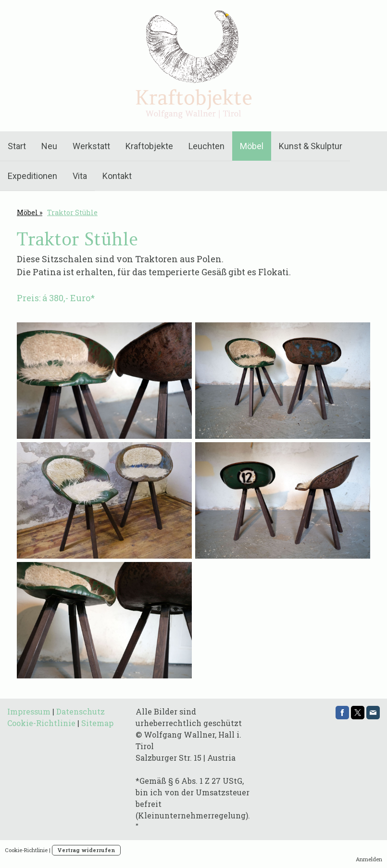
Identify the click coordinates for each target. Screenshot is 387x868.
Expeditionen (32, 176)
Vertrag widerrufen (86, 850)
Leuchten (206, 146)
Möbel (252, 146)
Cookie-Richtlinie (41, 723)
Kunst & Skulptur (311, 146)
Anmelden (369, 859)
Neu (49, 146)
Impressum (29, 711)
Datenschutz (81, 711)
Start (17, 146)
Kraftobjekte (149, 146)
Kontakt (117, 176)
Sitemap (97, 723)
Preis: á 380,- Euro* (57, 298)
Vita (80, 176)
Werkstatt (91, 146)
